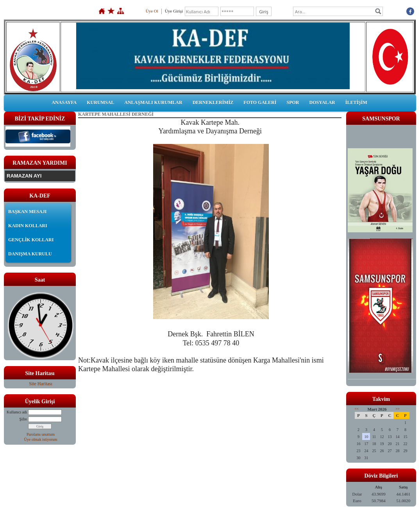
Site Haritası (41, 384)
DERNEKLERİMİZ (213, 102)
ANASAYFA (64, 102)
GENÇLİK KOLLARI (31, 240)
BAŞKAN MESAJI (27, 212)
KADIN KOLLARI (28, 226)
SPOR (293, 102)
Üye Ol (152, 11)
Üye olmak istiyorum (41, 439)
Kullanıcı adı (17, 412)
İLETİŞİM (356, 102)
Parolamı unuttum (41, 434)
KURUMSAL (100, 102)
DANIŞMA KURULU (30, 254)
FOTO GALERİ (260, 102)
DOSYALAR (322, 102)
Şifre (23, 419)
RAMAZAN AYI (24, 176)
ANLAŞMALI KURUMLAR (153, 102)
